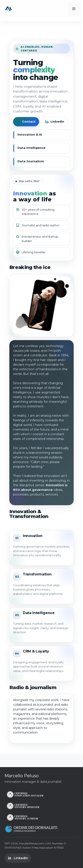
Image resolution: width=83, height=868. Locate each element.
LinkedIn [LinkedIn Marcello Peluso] (18, 858)
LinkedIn (55, 122)
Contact (26, 122)
